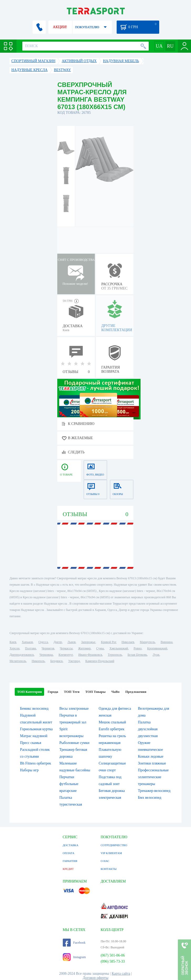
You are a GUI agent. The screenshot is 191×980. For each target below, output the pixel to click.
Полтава (30, 648)
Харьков (27, 642)
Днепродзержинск (22, 655)
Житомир (84, 648)
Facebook (74, 943)
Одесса (43, 642)
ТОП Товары (95, 692)
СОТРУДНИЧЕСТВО (114, 845)
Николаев (128, 642)
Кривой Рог (108, 642)
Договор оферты (96, 978)
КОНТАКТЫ (109, 869)
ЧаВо (115, 692)
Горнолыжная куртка (36, 729)
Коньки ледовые (151, 756)
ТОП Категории (29, 692)
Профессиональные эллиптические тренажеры (153, 777)
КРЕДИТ (68, 869)
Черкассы (66, 648)
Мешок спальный (112, 722)
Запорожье (88, 642)
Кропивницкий (157, 648)
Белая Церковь (137, 655)
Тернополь (115, 655)
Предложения (136, 692)
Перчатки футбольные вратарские (69, 784)
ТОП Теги (72, 692)
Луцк (156, 655)
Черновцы (46, 655)
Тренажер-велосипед (154, 791)
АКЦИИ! (60, 27)
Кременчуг (66, 655)
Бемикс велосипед (34, 709)
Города (53, 692)
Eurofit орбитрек (111, 729)
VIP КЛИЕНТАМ (111, 853)
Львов (72, 642)
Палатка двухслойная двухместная (148, 729)
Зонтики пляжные (152, 763)
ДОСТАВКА (71, 845)
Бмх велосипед (150, 798)
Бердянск (56, 661)
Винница (166, 642)
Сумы (100, 648)
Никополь (38, 661)
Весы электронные (74, 709)
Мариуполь (147, 642)
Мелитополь (18, 661)
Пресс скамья (30, 743)
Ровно (137, 648)
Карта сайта (121, 974)
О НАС (105, 861)
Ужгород (74, 661)
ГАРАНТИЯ (70, 861)
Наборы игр (29, 770)
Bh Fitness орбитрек (35, 763)
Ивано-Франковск (90, 655)
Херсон (14, 648)
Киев (13, 642)
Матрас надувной (34, 736)
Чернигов (48, 648)
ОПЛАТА (69, 853)
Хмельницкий (119, 648)
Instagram (74, 957)
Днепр (58, 642)
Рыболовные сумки (74, 743)
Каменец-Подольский (100, 661)
